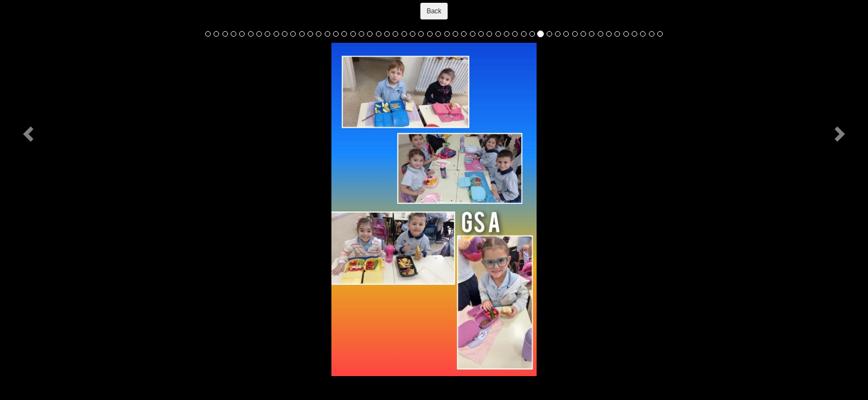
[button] (30, 133)
